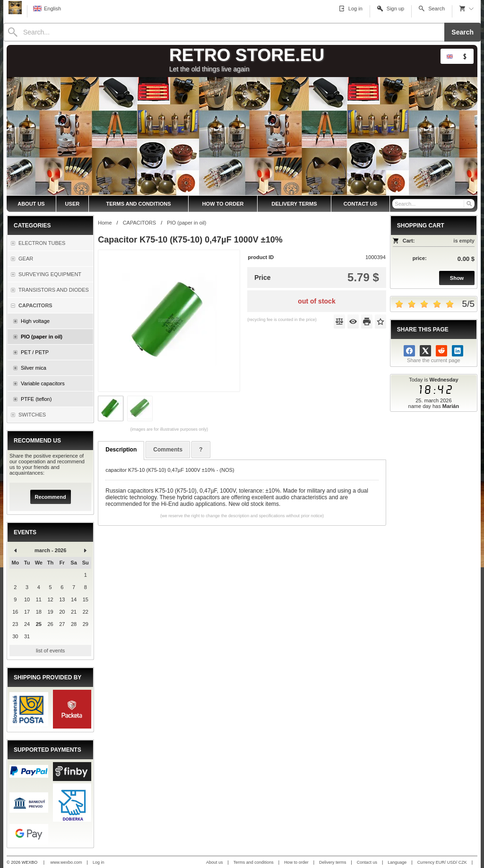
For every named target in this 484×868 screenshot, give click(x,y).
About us (215, 862)
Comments (168, 450)
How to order (296, 862)
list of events (50, 651)
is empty (464, 241)
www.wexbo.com (66, 862)
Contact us (367, 862)
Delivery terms (333, 862)
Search (462, 32)
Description (121, 450)
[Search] (224, 32)
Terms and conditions (254, 862)
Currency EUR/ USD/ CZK (442, 862)
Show (457, 278)
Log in (99, 862)
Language (397, 862)
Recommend (51, 497)
